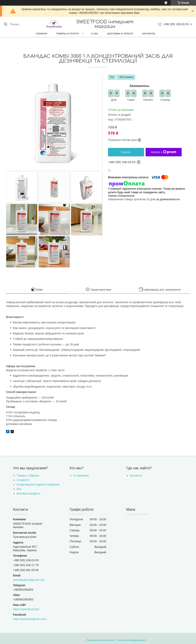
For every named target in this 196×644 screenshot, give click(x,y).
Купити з (163, 152)
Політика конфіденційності (132, 640)
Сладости (23, 480)
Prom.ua (117, 637)
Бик (19, 489)
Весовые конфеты (28, 493)
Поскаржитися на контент (101, 640)
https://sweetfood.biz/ (26, 609)
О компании (81, 476)
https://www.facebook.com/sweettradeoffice (31, 619)
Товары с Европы (28, 476)
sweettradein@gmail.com (29, 580)
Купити (126, 152)
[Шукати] (5, 24)
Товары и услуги (67, 34)
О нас (95, 34)
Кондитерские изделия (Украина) (38, 484)
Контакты (149, 34)
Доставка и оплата (120, 34)
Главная (41, 34)
